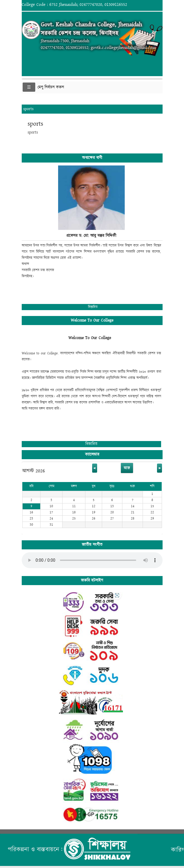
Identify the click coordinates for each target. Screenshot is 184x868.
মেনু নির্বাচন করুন (51, 87)
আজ (127, 468)
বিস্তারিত (93, 307)
